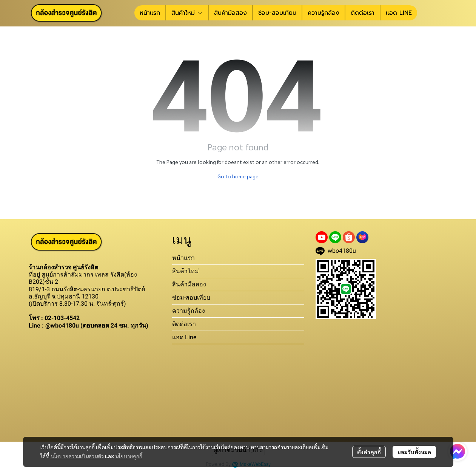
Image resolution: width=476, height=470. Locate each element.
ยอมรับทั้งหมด (414, 452)
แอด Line (184, 337)
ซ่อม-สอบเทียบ (191, 298)
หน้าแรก (183, 258)
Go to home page (238, 176)
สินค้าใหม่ (186, 271)
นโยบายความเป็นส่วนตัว (77, 456)
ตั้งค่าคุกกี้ (369, 452)
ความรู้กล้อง (189, 311)
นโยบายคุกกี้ (129, 456)
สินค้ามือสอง (189, 284)
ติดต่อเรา (184, 324)
